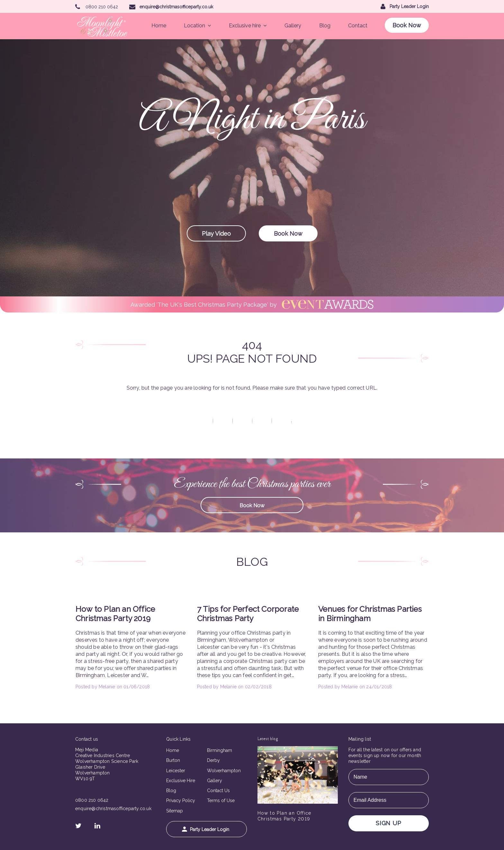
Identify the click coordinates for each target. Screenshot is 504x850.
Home (159, 26)
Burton (173, 760)
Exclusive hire (248, 26)
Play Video (216, 234)
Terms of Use (221, 800)
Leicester (176, 771)
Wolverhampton (224, 771)
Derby (213, 760)
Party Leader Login (206, 829)
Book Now (407, 25)
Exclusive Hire (181, 781)
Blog (325, 26)
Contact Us (218, 791)
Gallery (293, 26)
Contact (358, 26)
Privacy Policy (181, 800)
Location (197, 26)
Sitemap (175, 811)
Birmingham (220, 750)
